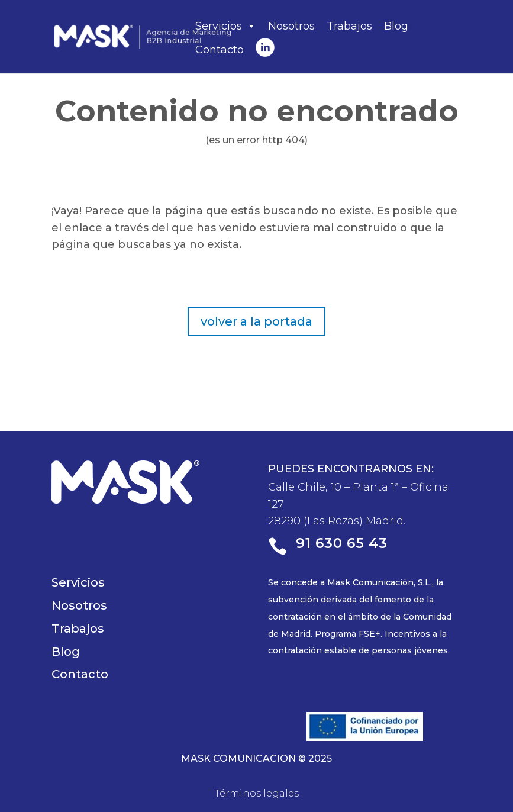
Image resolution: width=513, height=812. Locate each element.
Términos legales (257, 793)
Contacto (220, 50)
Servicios (226, 26)
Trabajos (349, 26)
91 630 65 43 (342, 543)
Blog (396, 26)
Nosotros (291, 26)
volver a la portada (256, 321)
